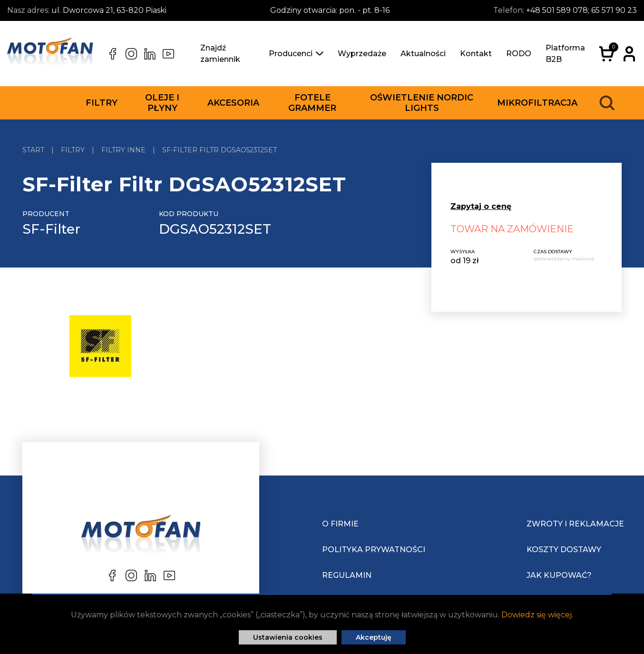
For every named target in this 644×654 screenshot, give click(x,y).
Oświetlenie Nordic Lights (422, 103)
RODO (519, 54)
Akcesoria (233, 103)
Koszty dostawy (564, 550)
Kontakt (476, 54)
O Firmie (340, 524)
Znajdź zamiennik (220, 54)
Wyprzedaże (362, 54)
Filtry (102, 103)
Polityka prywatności (374, 550)
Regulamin (347, 575)
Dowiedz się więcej (537, 615)
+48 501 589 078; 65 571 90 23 (581, 10)
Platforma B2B (565, 54)
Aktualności (423, 54)
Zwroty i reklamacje (575, 524)
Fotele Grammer (312, 103)
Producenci (296, 54)
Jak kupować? (559, 575)
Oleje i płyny (162, 103)
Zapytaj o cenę (481, 206)
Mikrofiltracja (537, 103)
